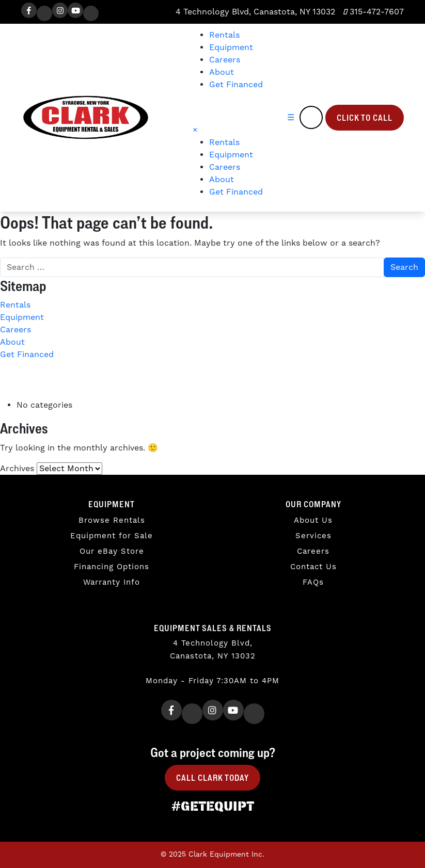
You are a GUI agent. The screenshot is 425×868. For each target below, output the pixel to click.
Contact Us (313, 567)
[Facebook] (29, 10)
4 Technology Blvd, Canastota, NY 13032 (254, 12)
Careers (225, 60)
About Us (313, 520)
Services (313, 536)
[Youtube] (75, 10)
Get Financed (236, 85)
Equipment (231, 47)
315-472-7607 (373, 12)
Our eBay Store (112, 551)
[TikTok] (91, 13)
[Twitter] (44, 13)
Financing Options (112, 567)
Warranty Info (112, 582)
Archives (17, 469)
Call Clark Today (213, 778)
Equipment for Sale (112, 536)
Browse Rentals (112, 520)
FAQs (313, 582)
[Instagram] (60, 10)
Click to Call (365, 118)
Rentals (224, 35)
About (222, 72)
